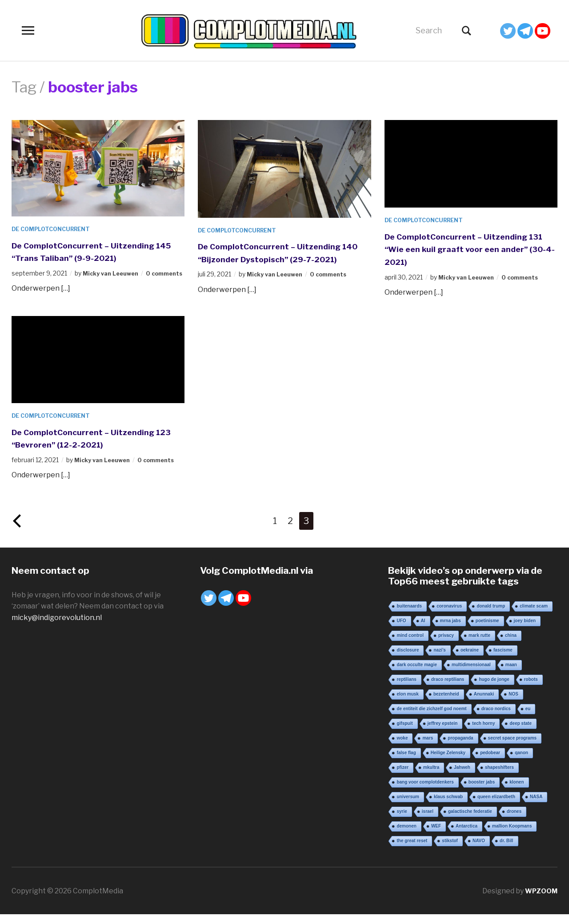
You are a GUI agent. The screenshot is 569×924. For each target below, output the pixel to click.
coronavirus (449, 615)
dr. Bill (507, 850)
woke (402, 747)
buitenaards (409, 615)
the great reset (412, 850)
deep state (520, 733)
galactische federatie (470, 821)
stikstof (450, 850)
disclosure (408, 659)
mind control (410, 645)
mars (428, 747)
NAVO (479, 850)
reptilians (406, 689)
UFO (401, 630)
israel (428, 821)
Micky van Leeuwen (114, 273)
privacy (446, 645)
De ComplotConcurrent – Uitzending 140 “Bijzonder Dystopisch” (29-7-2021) (284, 258)
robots (531, 689)
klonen (517, 791)
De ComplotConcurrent (56, 229)
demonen (406, 835)
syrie (402, 821)
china (511, 645)
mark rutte (479, 645)
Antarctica (467, 835)
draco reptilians (448, 689)
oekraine (470, 659)
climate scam (534, 615)
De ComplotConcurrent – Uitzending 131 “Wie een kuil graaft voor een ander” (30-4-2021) (471, 249)
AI (423, 630)
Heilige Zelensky (448, 762)
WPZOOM (540, 900)
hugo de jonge (494, 689)
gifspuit (405, 733)
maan (511, 674)
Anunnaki (484, 703)
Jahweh (462, 777)
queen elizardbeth (496, 806)
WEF (436, 835)
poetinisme (487, 630)
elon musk (407, 703)
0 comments (336, 287)
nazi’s (439, 659)
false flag (406, 762)
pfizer (403, 777)
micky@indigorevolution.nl (57, 627)
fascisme (503, 659)
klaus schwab (448, 806)
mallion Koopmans (512, 835)
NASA (536, 806)
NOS (513, 703)
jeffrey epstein (443, 733)
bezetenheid (446, 703)
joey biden (525, 630)
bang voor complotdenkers (425, 791)
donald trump (491, 615)
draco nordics (496, 718)
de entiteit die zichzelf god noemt (431, 718)
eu (528, 718)
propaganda (460, 747)
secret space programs (513, 747)
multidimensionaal (471, 674)
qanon (521, 762)
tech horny (483, 733)
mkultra (431, 777)
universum (408, 806)
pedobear (490, 762)
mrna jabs (451, 630)
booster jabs (482, 791)
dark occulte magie (417, 674)
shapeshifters (499, 777)
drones (514, 821)
